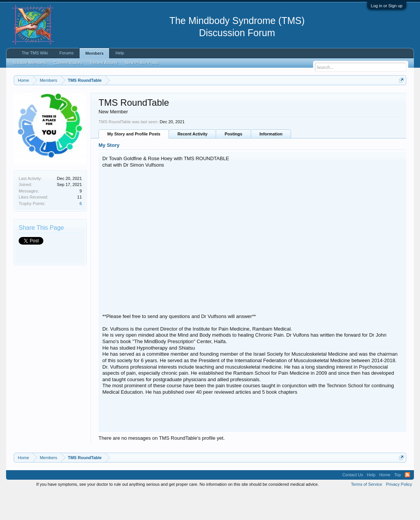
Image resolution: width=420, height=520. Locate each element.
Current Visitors (68, 63)
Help (120, 53)
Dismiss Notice (400, 98)
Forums (66, 53)
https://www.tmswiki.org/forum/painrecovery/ (83, 107)
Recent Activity (192, 162)
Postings (233, 162)
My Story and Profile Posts (134, 162)
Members (94, 53)
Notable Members (29, 63)
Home (385, 503)
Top (398, 503)
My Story (109, 173)
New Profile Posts (142, 63)
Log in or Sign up (387, 6)
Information (271, 162)
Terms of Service (367, 512)
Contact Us (353, 503)
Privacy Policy (399, 512)
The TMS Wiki (35, 53)
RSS (407, 503)
